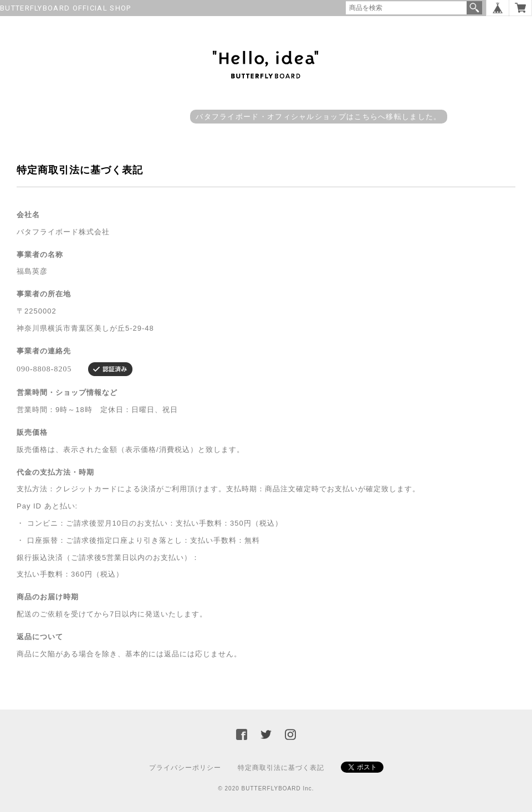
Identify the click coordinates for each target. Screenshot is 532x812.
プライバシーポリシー (185, 768)
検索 (474, 8)
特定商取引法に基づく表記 (281, 768)
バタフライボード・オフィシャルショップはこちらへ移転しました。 (318, 117)
